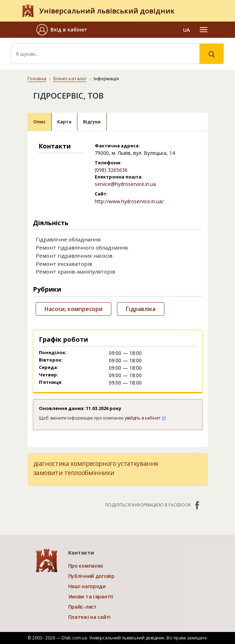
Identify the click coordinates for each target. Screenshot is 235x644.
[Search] (105, 54)
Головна (37, 78)
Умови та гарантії (91, 596)
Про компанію (86, 566)
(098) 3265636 (111, 170)
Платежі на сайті (90, 617)
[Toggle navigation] (204, 30)
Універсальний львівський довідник (107, 11)
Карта (64, 122)
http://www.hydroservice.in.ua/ (129, 201)
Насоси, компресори (74, 309)
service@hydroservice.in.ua (125, 184)
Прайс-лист (83, 607)
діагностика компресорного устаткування (96, 463)
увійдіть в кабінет (145, 418)
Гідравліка (141, 309)
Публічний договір (91, 576)
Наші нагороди (87, 586)
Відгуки (92, 122)
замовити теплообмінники (74, 473)
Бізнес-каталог (70, 78)
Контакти (81, 553)
